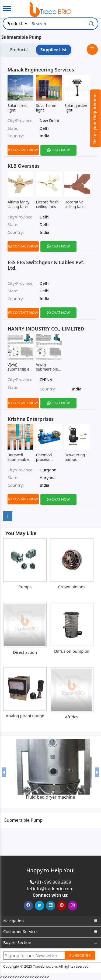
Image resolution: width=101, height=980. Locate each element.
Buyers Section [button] (50, 943)
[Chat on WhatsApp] (59, 150)
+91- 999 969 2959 (53, 882)
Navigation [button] (50, 921)
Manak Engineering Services (41, 70)
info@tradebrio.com (53, 889)
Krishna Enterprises (31, 419)
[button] (4, 772)
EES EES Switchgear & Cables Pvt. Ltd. (46, 265)
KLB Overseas (24, 166)
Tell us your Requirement (95, 119)
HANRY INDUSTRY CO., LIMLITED (46, 329)
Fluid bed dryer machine (50, 797)
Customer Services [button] (50, 931)
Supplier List (54, 50)
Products (19, 50)
